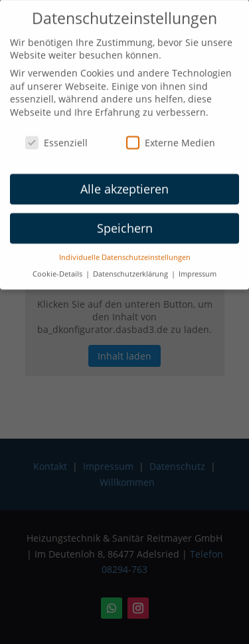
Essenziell (56, 138)
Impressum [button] (198, 268)
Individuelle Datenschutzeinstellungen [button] (125, 253)
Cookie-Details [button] (58, 268)
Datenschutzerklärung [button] (131, 268)
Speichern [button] (125, 223)
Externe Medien (171, 138)
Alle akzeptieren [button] (124, 184)
